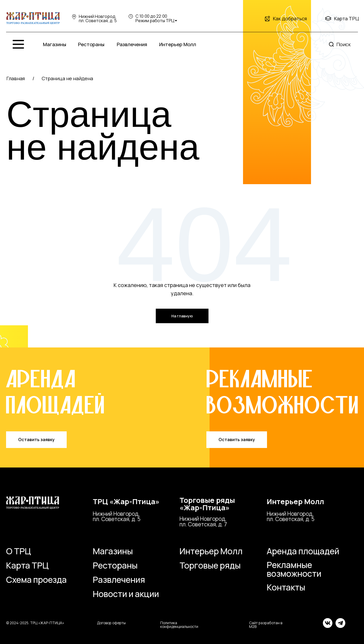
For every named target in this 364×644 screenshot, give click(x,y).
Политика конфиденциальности (179, 625)
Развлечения (119, 580)
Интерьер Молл (295, 501)
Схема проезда (36, 580)
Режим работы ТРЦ (155, 21)
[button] (36, 440)
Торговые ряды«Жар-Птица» (207, 504)
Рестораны (115, 565)
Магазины (113, 551)
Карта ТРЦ (346, 18)
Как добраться (290, 18)
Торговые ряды (210, 565)
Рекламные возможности (294, 569)
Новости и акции (126, 594)
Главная (16, 78)
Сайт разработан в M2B (266, 625)
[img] (33, 18)
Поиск (344, 44)
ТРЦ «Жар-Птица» (126, 501)
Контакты (286, 587)
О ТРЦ (19, 551)
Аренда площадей (303, 551)
